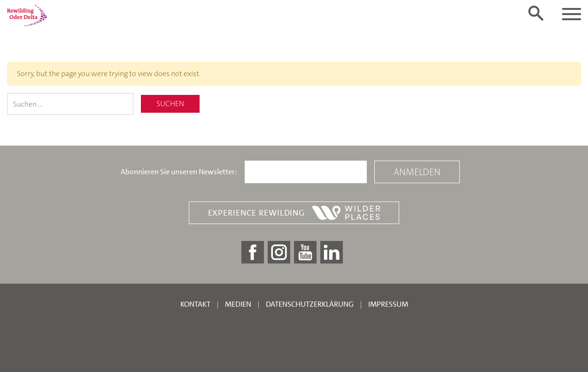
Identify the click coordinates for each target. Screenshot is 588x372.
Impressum (388, 304)
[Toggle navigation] (572, 14)
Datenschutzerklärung (310, 304)
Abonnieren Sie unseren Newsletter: (179, 172)
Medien (238, 304)
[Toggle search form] (536, 13)
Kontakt (195, 304)
